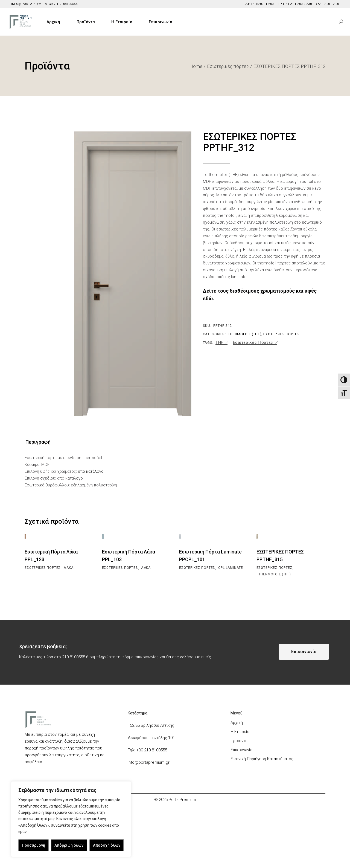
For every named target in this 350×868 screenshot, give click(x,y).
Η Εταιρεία (240, 752)
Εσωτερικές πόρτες (281, 334)
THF (219, 343)
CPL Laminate (231, 589)
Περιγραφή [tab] (38, 442)
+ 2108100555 (66, 4)
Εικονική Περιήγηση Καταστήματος (262, 780)
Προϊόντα (239, 762)
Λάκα (68, 589)
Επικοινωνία (241, 771)
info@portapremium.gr (32, 4)
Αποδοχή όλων (107, 845)
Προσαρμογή (33, 845)
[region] (71, 819)
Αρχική (237, 743)
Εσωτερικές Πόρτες (253, 343)
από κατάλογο (91, 471)
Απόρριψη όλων (69, 845)
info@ (133, 783)
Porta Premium (182, 820)
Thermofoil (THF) (245, 334)
